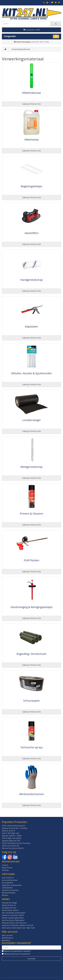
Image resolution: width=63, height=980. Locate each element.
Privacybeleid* (25, 954)
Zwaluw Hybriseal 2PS (11, 841)
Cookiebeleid (7, 888)
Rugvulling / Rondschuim (31, 654)
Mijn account (7, 935)
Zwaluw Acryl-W (8, 831)
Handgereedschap (32, 280)
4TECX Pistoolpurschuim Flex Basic (16, 843)
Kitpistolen (31, 327)
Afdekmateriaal (31, 93)
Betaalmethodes (9, 893)
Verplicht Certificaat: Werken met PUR (18, 925)
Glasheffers (32, 233)
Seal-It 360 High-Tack (11, 833)
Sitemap (5, 870)
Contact (5, 865)
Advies (6, 899)
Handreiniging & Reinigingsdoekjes (32, 607)
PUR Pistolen (32, 560)
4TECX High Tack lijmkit (12, 838)
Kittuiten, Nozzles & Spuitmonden (32, 373)
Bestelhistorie (8, 938)
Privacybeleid (7, 883)
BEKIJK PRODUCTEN (32, 104)
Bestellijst (6, 940)
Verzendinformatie (10, 880)
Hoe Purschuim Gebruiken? (13, 920)
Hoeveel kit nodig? (9, 903)
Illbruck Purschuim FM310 (13, 848)
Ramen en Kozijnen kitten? (13, 915)
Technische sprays (32, 747)
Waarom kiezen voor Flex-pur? (14, 923)
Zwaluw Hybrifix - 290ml (12, 836)
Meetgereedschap (31, 467)
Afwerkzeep (31, 140)
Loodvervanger (32, 420)
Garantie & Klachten (10, 890)
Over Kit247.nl (8, 878)
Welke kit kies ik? (9, 905)
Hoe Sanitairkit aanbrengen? (14, 913)
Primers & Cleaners (32, 514)
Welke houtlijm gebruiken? (13, 918)
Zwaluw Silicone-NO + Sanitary (15, 828)
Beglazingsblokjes (32, 186)
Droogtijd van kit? (9, 908)
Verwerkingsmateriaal (21, 49)
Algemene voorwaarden (12, 885)
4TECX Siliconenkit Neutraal (13, 826)
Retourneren (7, 868)
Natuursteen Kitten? (10, 910)
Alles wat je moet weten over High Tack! (18, 928)
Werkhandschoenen (32, 794)
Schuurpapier (32, 701)
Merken (5, 895)
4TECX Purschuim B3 (10, 846)
